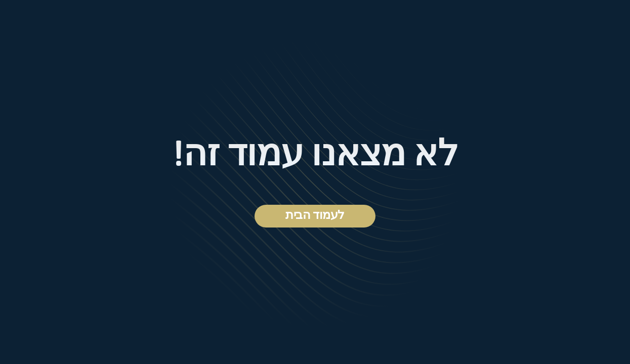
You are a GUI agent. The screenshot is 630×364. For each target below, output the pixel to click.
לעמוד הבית (315, 216)
